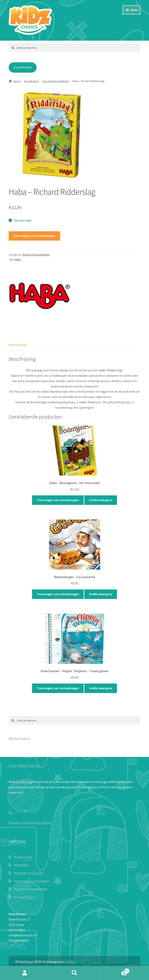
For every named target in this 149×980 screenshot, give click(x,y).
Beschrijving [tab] (17, 345)
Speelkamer (32, 81)
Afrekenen (21, 865)
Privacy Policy (24, 897)
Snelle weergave (101, 500)
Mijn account (25, 973)
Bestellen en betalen (29, 873)
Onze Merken (23, 67)
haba (18, 259)
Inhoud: (20, 402)
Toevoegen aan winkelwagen (35, 236)
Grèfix (70, 962)
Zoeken (74, 973)
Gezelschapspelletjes (56, 81)
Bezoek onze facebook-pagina (30, 823)
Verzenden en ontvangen (32, 881)
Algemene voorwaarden (31, 889)
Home (17, 81)
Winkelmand (23, 857)
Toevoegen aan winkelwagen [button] (58, 500)
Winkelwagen (114, 970)
